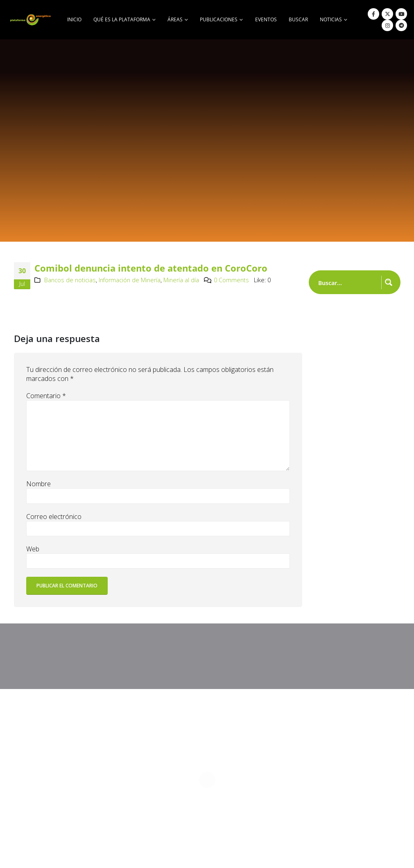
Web (33, 549)
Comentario (46, 396)
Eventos (266, 19)
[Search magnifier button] (389, 282)
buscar (298, 19)
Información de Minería (130, 280)
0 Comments (231, 280)
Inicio (74, 19)
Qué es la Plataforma (122, 19)
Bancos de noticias (70, 280)
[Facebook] (373, 14)
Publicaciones (219, 19)
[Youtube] (401, 14)
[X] (387, 14)
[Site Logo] (31, 19)
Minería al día (181, 280)
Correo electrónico (54, 517)
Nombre (38, 484)
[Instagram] (387, 25)
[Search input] (348, 282)
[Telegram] (401, 25)
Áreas (175, 19)
